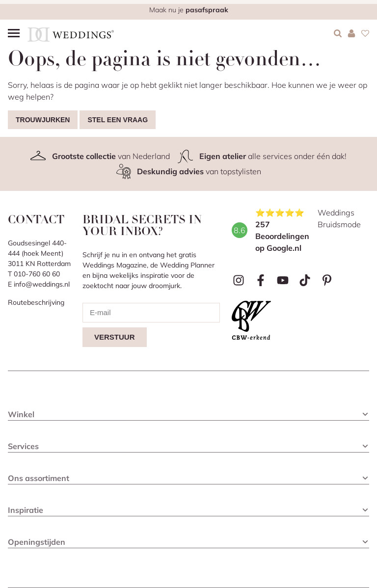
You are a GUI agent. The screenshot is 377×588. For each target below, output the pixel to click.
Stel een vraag (118, 120)
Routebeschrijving (36, 302)
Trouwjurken (43, 120)
